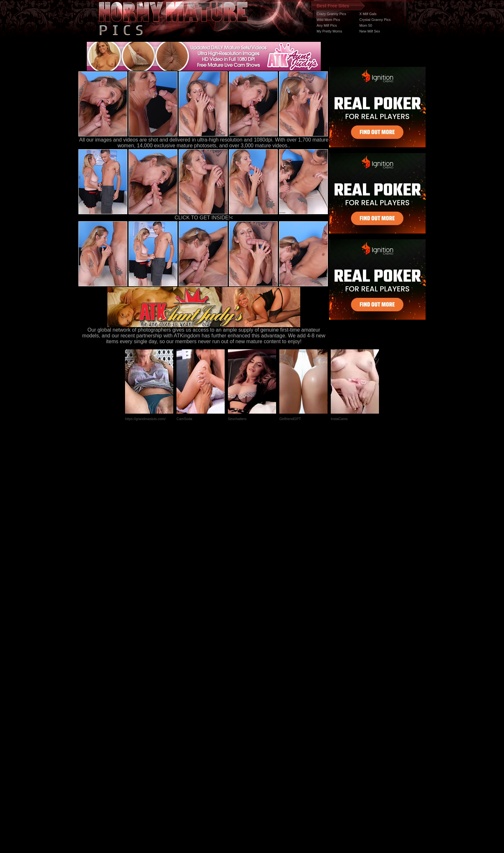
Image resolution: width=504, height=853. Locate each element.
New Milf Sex (370, 31)
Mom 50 (366, 25)
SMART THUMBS (263, 732)
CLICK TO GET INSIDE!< (204, 218)
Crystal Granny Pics (375, 20)
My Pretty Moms (329, 31)
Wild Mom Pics (328, 20)
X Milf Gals (368, 14)
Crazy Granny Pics (331, 14)
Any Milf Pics (327, 25)
